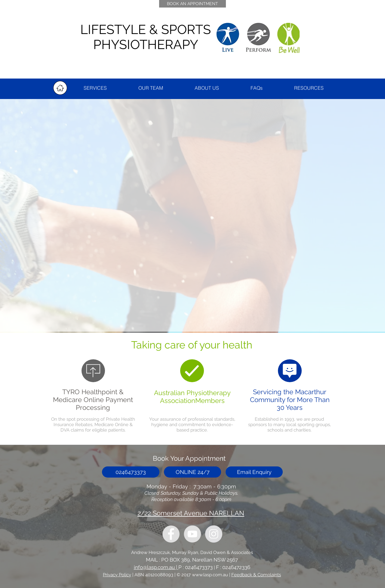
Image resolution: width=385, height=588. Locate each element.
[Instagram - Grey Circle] (214, 534)
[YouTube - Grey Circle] (192, 534)
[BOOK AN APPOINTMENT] (192, 4)
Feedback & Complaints (256, 575)
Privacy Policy (117, 575)
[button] (309, 88)
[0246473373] (131, 472)
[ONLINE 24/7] (192, 472)
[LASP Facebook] (171, 534)
